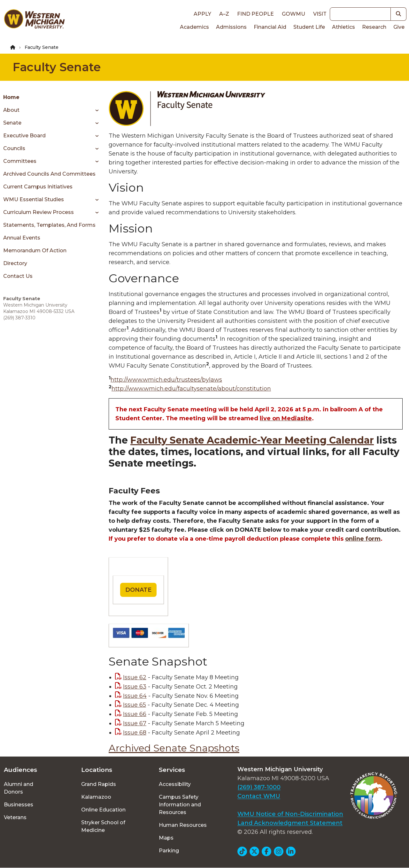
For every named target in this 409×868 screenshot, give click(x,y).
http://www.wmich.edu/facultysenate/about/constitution (191, 389)
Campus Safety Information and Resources (180, 805)
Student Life (309, 27)
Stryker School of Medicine (103, 826)
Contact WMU (259, 796)
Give (399, 27)
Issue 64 (135, 696)
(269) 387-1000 (259, 787)
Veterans (15, 817)
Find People (255, 14)
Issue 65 (135, 705)
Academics (194, 27)
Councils (14, 148)
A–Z (224, 14)
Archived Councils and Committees (49, 174)
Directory (15, 263)
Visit (320, 14)
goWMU (293, 14)
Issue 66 (135, 714)
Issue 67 (135, 723)
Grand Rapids (99, 784)
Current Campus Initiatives (38, 187)
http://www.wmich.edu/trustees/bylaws (166, 380)
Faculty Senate (57, 67)
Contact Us (18, 276)
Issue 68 (135, 733)
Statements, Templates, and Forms (49, 225)
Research (374, 27)
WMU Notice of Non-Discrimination (290, 814)
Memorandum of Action (35, 251)
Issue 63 (135, 687)
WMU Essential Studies (34, 199)
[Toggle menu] (95, 110)
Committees (20, 161)
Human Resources (183, 825)
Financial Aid (270, 27)
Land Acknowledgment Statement (290, 823)
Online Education (103, 810)
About (11, 110)
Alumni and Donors (19, 788)
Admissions (231, 27)
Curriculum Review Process (39, 212)
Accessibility (175, 784)
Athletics (343, 27)
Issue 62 (135, 677)
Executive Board (24, 136)
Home (11, 97)
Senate (12, 123)
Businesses (19, 805)
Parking (169, 851)
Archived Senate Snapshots (174, 748)
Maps (166, 838)
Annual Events (22, 238)
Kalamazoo (96, 797)
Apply (202, 14)
